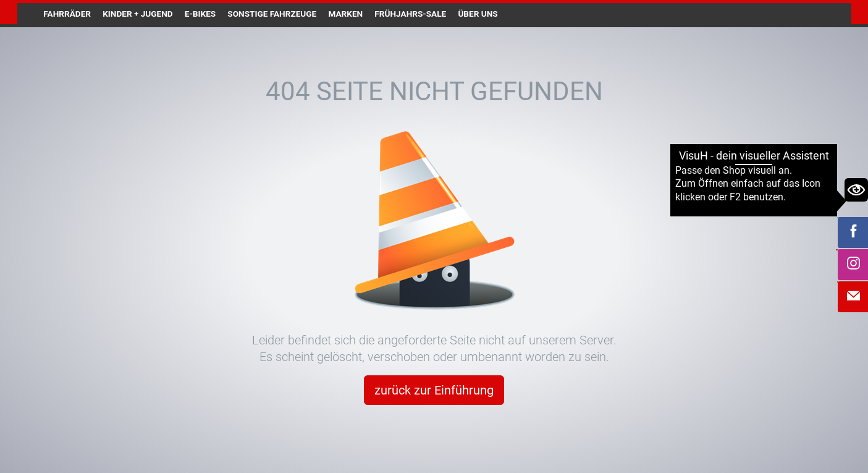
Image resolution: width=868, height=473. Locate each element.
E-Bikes (200, 14)
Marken (345, 14)
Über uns (478, 14)
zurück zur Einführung (434, 390)
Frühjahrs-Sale (410, 14)
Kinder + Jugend (137, 14)
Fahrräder (67, 14)
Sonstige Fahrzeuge (272, 14)
